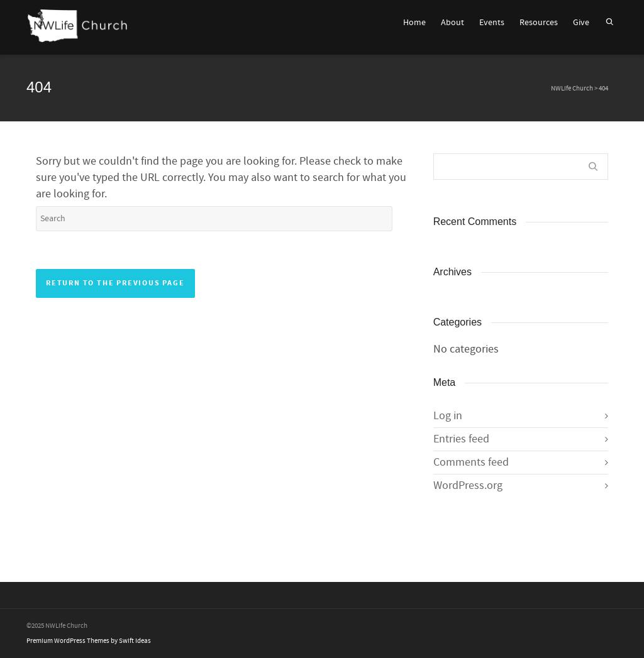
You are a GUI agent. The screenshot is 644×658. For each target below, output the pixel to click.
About (452, 23)
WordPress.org (468, 485)
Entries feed (461, 439)
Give (581, 23)
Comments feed (471, 462)
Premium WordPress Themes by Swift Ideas (89, 641)
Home (414, 23)
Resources (539, 23)
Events (492, 23)
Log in (448, 416)
